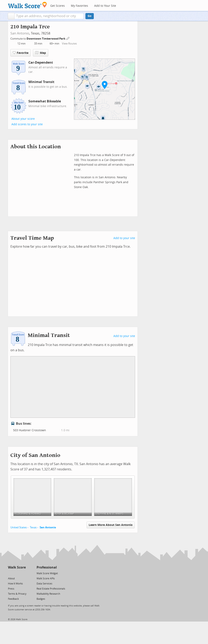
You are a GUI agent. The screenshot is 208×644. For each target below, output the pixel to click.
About (11, 579)
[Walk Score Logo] (27, 5)
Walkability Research (48, 594)
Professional (47, 567)
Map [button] (41, 53)
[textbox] (49, 16)
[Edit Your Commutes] (68, 38)
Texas (33, 527)
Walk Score (17, 567)
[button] (11, 16)
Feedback (13, 599)
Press (11, 589)
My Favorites (79, 6)
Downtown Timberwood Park (46, 39)
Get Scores (58, 6)
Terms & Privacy (17, 594)
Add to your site (124, 238)
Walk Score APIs (46, 579)
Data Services (44, 584)
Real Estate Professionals (51, 589)
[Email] (23, 573)
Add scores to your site (27, 124)
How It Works (15, 584)
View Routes (69, 44)
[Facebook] (17, 573)
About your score (23, 119)
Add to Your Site (105, 6)
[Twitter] (10, 573)
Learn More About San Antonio (111, 525)
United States (19, 527)
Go (90, 16)
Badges (41, 599)
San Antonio (20, 33)
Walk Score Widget (47, 573)
